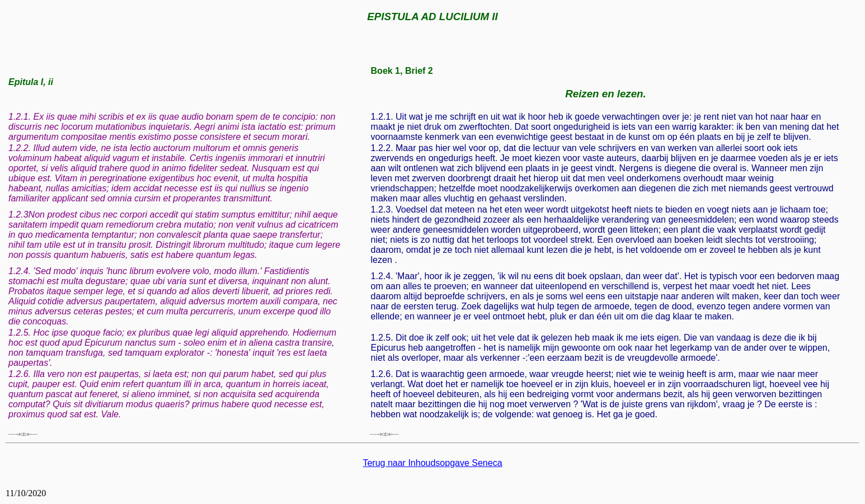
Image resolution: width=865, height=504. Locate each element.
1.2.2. (20, 148)
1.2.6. (20, 374)
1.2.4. (20, 271)
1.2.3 (18, 215)
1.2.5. (20, 333)
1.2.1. (20, 117)
